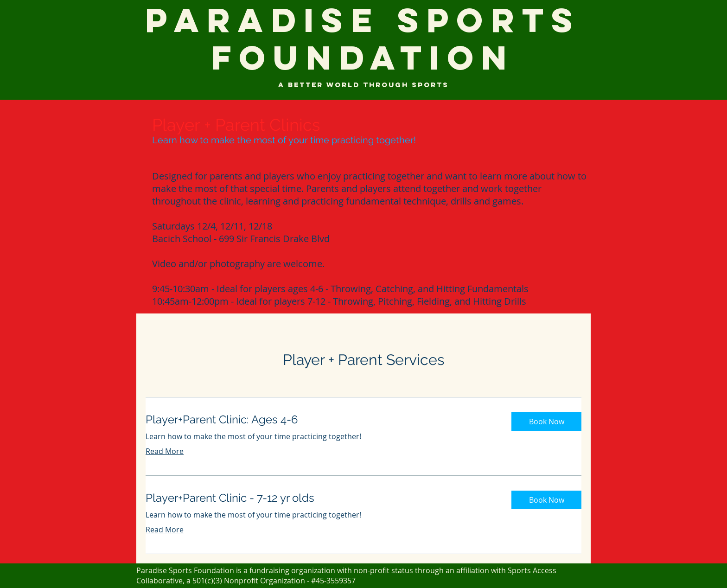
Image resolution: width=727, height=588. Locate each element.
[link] (321, 420)
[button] (546, 422)
